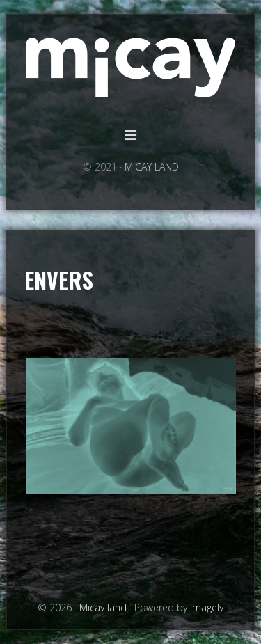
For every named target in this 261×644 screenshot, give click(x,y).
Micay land (131, 68)
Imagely (207, 607)
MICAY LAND (152, 167)
